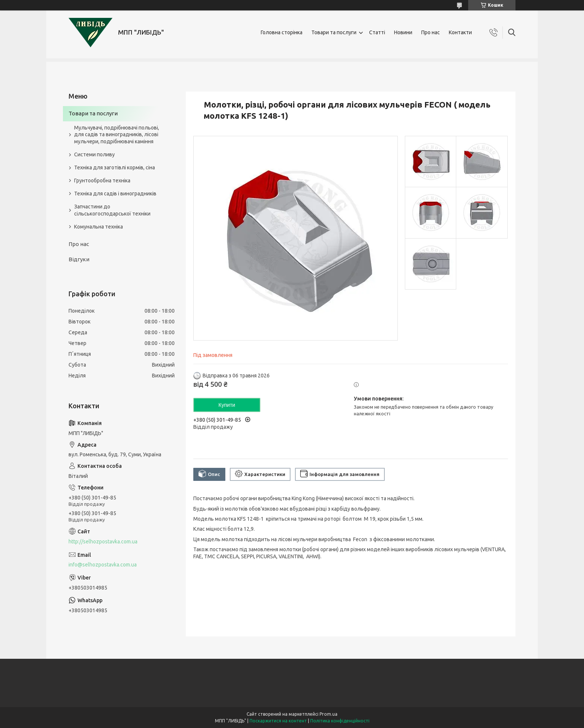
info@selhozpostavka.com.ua (103, 565)
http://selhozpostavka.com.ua (103, 542)
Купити (227, 405)
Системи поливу (94, 154)
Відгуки (79, 259)
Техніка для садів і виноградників (115, 194)
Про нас (431, 32)
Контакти (460, 32)
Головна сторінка (282, 32)
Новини (403, 32)
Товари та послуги (334, 32)
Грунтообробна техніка (102, 181)
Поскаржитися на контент (278, 721)
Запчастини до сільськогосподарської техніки (112, 210)
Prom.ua (328, 714)
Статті (377, 32)
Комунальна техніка (99, 227)
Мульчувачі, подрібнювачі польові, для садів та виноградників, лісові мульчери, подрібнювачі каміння (117, 135)
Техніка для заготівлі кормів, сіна (115, 167)
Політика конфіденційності (340, 721)
